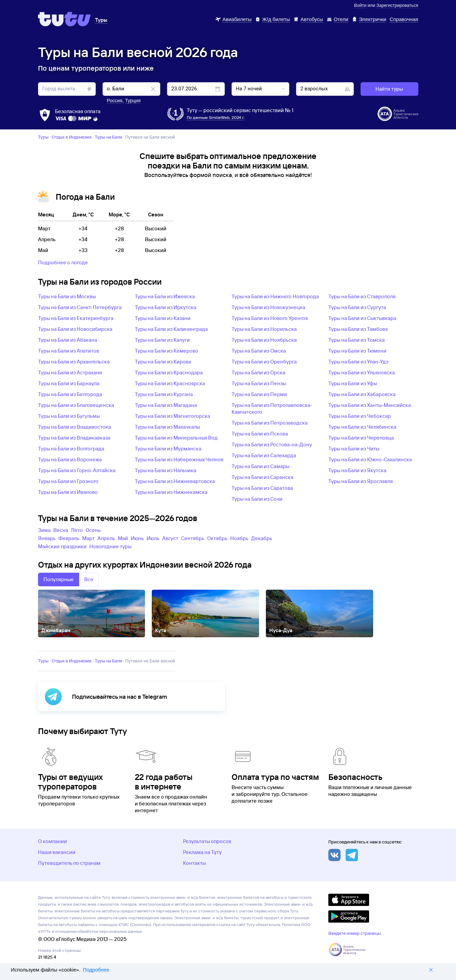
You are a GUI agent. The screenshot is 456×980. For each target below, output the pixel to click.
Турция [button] (133, 101)
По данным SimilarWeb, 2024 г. (216, 117)
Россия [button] (115, 101)
